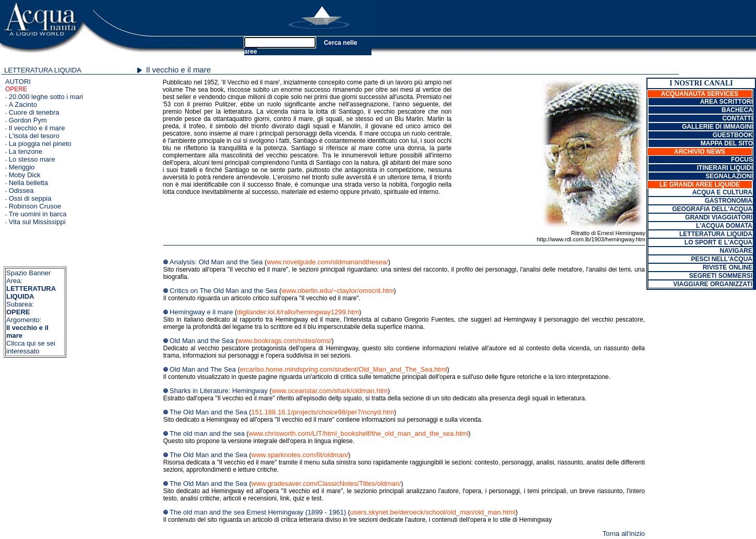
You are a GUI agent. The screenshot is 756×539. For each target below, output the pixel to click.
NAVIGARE (736, 251)
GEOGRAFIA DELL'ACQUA (712, 209)
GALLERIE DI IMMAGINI (717, 127)
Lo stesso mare (32, 159)
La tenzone (26, 151)
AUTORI (18, 82)
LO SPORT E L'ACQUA (718, 242)
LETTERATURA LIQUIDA (43, 70)
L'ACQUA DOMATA (724, 226)
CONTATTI (737, 118)
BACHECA (737, 110)
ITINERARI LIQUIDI (725, 168)
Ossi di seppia (30, 198)
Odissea (21, 191)
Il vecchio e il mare (37, 128)
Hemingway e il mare (202, 312)
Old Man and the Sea (202, 341)
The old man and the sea (208, 433)
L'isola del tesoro (34, 136)
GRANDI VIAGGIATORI (719, 217)
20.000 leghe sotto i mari (46, 97)
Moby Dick (25, 175)
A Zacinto (23, 105)
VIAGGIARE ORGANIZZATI (713, 284)
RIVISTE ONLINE (728, 267)
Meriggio (22, 167)
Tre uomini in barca (38, 214)
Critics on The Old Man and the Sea (224, 291)
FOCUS (742, 160)
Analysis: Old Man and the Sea (217, 262)
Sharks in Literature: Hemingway (219, 391)
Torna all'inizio (624, 534)
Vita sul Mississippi (37, 222)
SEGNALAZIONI (729, 176)
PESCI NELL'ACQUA (722, 259)
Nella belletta (28, 183)
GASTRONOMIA (729, 201)
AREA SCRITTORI (727, 102)
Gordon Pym (28, 120)
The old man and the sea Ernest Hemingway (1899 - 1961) (259, 512)
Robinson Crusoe (35, 206)
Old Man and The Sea (204, 369)
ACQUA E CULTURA (722, 192)
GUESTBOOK (733, 135)
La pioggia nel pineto (40, 144)
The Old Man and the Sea (209, 412)
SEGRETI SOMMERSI (721, 276)
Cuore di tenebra (34, 112)
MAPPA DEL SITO (727, 143)
